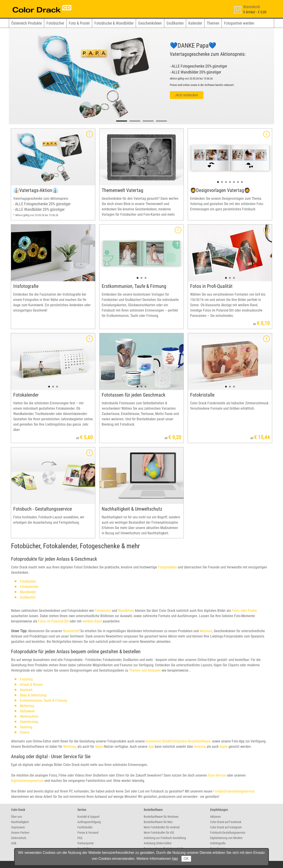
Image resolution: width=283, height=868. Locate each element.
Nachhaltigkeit (20, 822)
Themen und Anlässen (145, 670)
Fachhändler (85, 827)
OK (186, 859)
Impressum (18, 827)
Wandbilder (28, 592)
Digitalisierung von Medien (226, 838)
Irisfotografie (218, 843)
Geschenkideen (150, 23)
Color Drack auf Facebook (226, 822)
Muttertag (27, 706)
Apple (99, 747)
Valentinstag (29, 722)
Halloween (27, 711)
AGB (14, 843)
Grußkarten (175, 23)
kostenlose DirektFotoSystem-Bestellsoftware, (178, 741)
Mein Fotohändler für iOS (159, 833)
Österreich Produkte (27, 23)
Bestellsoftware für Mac (158, 822)
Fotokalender (29, 587)
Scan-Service (217, 775)
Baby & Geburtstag (33, 695)
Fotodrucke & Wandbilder (114, 23)
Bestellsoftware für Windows (161, 817)
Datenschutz (19, 838)
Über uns (16, 817)
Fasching (26, 679)
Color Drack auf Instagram (226, 827)
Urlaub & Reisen (31, 685)
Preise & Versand (88, 833)
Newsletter (71, 631)
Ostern (25, 732)
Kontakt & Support (88, 817)
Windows (70, 747)
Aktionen (206, 631)
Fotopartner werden (239, 23)
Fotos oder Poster (244, 611)
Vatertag (26, 727)
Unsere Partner (20, 833)
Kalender (195, 23)
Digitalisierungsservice (27, 781)
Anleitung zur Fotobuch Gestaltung (165, 838)
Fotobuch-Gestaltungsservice (234, 791)
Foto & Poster (79, 23)
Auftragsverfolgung (89, 822)
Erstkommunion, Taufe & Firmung (43, 700)
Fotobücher (55, 23)
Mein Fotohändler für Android (162, 827)
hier (175, 859)
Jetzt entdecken (187, 95)
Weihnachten (29, 716)
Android (200, 747)
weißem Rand (92, 621)
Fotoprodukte (167, 567)
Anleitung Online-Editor (158, 843)
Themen (213, 23)
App (151, 747)
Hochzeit (26, 690)
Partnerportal (85, 843)
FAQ (80, 838)
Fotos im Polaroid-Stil (53, 621)
